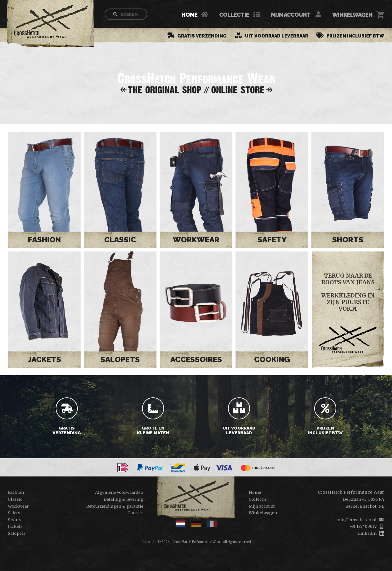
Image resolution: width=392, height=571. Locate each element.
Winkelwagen (352, 15)
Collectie (234, 15)
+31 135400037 (363, 526)
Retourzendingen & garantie (115, 506)
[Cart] (380, 15)
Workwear (196, 240)
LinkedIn (367, 533)
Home (189, 15)
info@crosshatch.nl (356, 520)
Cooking (272, 359)
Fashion (44, 240)
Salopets (120, 359)
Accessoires (196, 359)
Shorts (348, 240)
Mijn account (291, 15)
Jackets (44, 359)
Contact (135, 513)
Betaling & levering (124, 499)
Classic (120, 240)
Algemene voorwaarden (119, 492)
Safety (272, 240)
